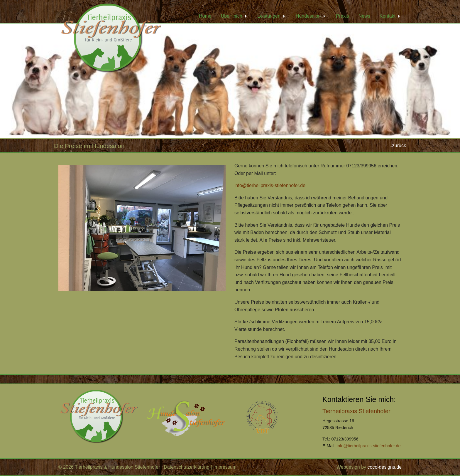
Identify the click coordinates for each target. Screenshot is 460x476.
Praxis (342, 16)
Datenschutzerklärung (187, 467)
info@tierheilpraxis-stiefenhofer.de (270, 185)
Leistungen (269, 16)
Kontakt (388, 16)
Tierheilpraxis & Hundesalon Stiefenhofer (117, 467)
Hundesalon (308, 16)
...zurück (397, 146)
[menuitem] (205, 16)
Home (205, 16)
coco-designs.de (384, 467)
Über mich (232, 16)
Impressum (225, 467)
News (364, 16)
